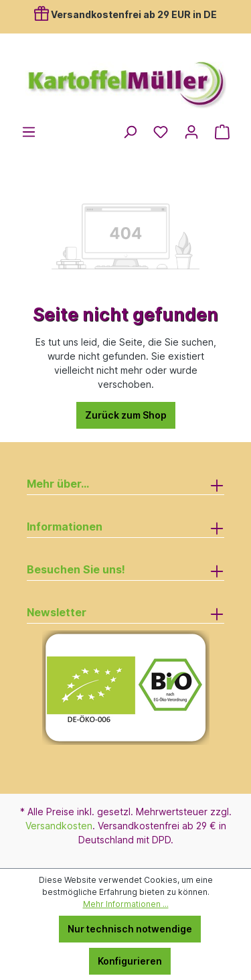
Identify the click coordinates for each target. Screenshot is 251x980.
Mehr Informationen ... (126, 904)
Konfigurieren (130, 961)
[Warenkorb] (222, 132)
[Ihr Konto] (191, 132)
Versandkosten (59, 826)
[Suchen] (130, 132)
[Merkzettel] (161, 132)
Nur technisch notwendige (130, 929)
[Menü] (29, 132)
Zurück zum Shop (126, 415)
